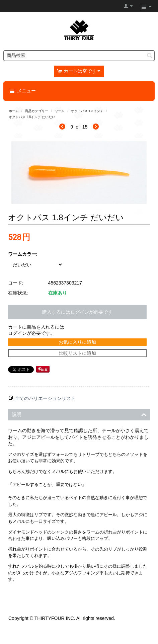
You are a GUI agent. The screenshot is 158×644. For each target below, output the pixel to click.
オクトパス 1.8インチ (87, 111)
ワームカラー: (23, 254)
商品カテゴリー (36, 111)
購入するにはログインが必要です (77, 312)
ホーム (14, 111)
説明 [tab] (80, 414)
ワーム (60, 111)
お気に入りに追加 (77, 342)
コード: (16, 283)
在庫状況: (18, 293)
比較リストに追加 (77, 353)
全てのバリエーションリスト (45, 398)
